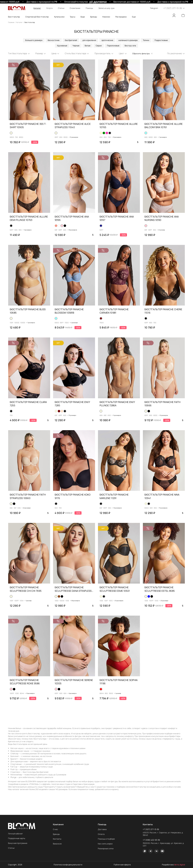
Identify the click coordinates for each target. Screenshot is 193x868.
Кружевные (62, 46)
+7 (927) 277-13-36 (151, 829)
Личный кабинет (15, 834)
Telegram (154, 8)
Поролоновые (113, 46)
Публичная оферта (122, 865)
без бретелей (71, 40)
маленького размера (128, 40)
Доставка (102, 829)
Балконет (15, 756)
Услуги (49, 8)
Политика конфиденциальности (68, 865)
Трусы (73, 17)
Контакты (57, 839)
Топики (146, 40)
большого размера (34, 40)
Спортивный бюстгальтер (37, 17)
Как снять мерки (105, 844)
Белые (88, 46)
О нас (55, 829)
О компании (75, 8)
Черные (76, 46)
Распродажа (121, 17)
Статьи (61, 8)
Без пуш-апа (130, 46)
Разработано (173, 865)
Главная (11, 22)
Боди (83, 17)
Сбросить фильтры (143, 53)
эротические (107, 40)
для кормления (89, 40)
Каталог (37, 8)
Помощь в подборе (106, 839)
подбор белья (72, 781)
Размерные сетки (106, 848)
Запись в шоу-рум (106, 8)
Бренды (56, 834)
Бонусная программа (18, 843)
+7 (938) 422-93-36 (151, 840)
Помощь (89, 8)
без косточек (54, 40)
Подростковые (161, 40)
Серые (99, 46)
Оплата (101, 834)
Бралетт (14, 759)
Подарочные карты (17, 838)
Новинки (106, 17)
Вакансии (57, 844)
